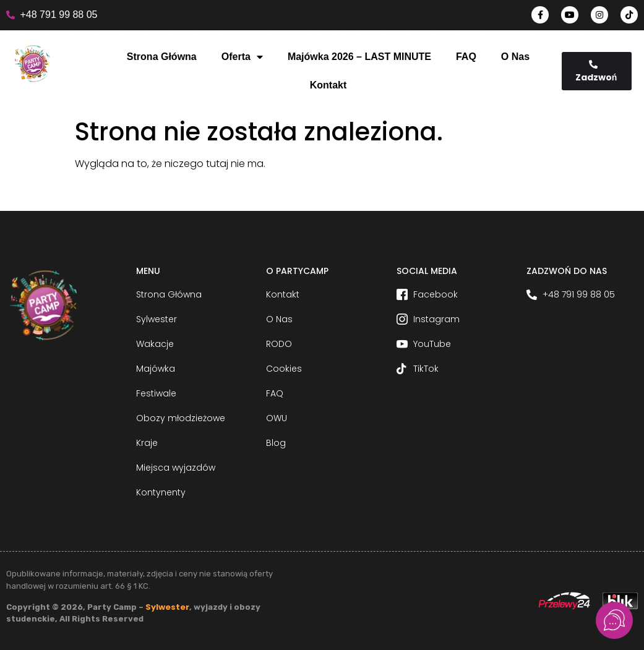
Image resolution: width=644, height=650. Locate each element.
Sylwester (167, 607)
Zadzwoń (596, 72)
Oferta (242, 57)
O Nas (515, 57)
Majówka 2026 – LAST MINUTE (359, 57)
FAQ (466, 57)
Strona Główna (162, 57)
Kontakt (328, 85)
